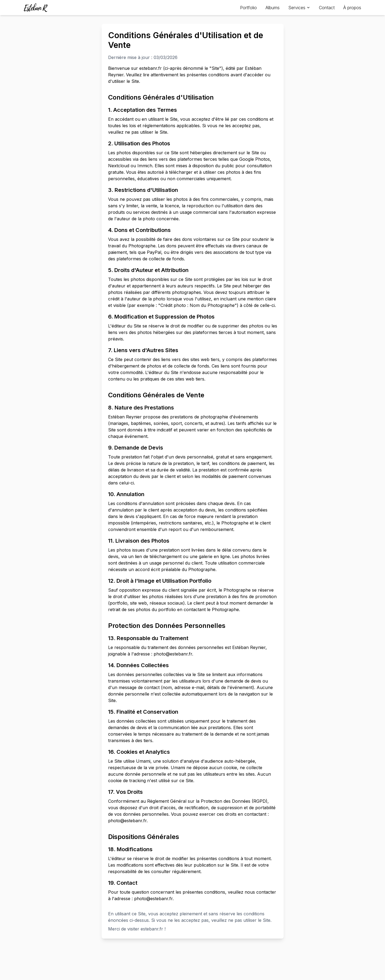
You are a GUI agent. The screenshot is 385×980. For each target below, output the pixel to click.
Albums (273, 8)
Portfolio (248, 8)
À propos (352, 8)
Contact (327, 8)
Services (299, 8)
